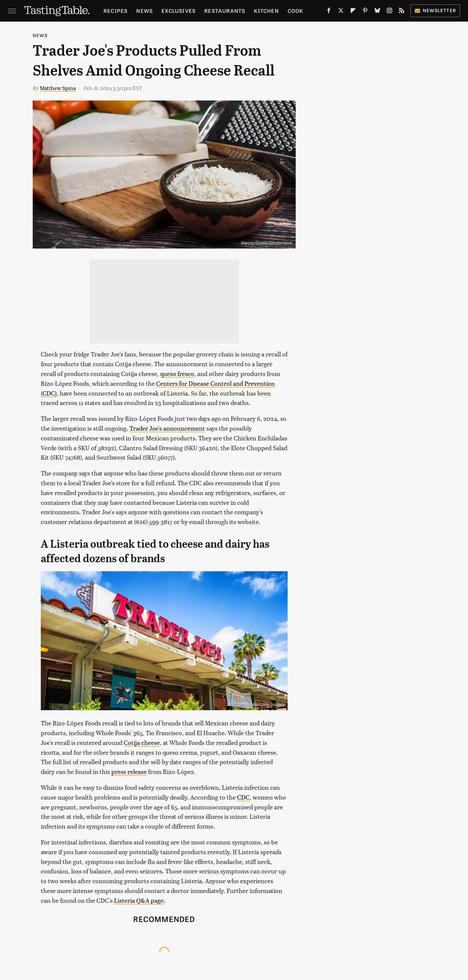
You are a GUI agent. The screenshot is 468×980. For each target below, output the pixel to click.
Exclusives (179, 11)
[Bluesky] (377, 12)
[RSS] (402, 12)
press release (129, 771)
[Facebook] (329, 12)
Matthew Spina (58, 88)
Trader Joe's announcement (167, 428)
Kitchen (266, 11)
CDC (243, 797)
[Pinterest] (365, 12)
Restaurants (225, 11)
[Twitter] (341, 12)
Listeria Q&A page (139, 900)
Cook (296, 11)
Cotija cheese (142, 742)
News (144, 11)
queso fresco (177, 373)
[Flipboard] (353, 12)
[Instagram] (389, 12)
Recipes (115, 11)
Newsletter (435, 10)
